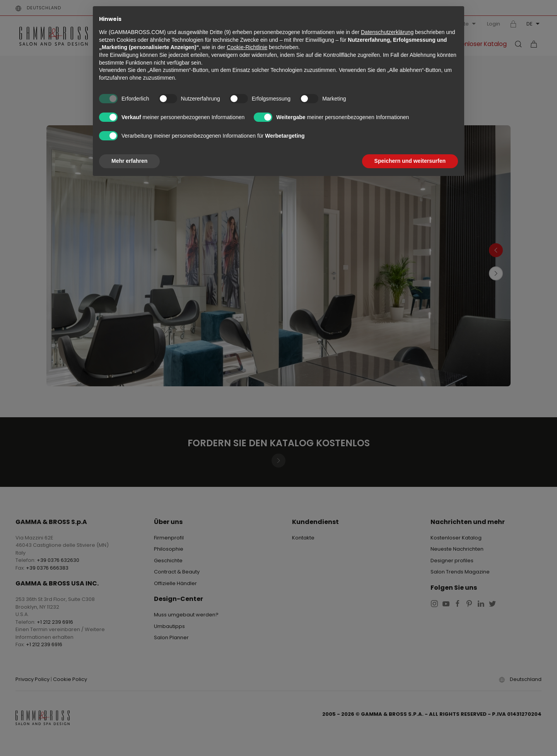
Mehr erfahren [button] (129, 161)
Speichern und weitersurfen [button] (410, 161)
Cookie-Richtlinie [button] (247, 47)
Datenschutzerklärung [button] (387, 32)
